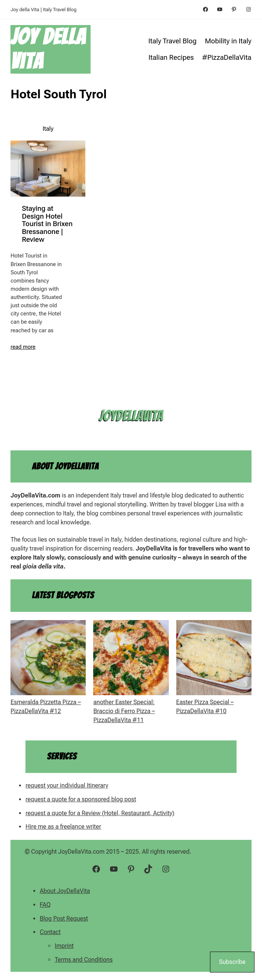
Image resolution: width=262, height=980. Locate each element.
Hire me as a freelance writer (63, 827)
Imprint (64, 946)
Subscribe (232, 962)
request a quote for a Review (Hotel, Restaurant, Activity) (100, 813)
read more (23, 347)
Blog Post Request (64, 919)
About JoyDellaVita (65, 891)
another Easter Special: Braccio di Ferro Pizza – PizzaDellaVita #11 (124, 711)
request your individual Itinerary (67, 785)
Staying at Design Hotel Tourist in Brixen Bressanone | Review (47, 224)
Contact (50, 932)
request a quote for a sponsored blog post (81, 799)
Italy (48, 129)
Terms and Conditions (84, 960)
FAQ (45, 905)
